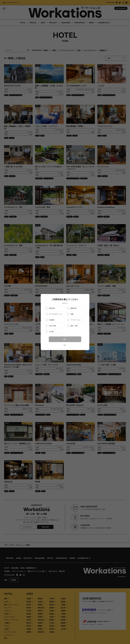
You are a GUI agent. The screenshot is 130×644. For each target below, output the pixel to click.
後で (65, 345)
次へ (65, 339)
